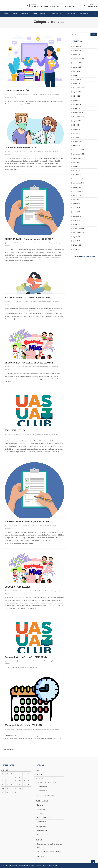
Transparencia (57, 14)
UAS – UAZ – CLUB (15, 430)
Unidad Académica (40, 14)
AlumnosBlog (47, 94)
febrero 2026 (77, 50)
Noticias (15, 14)
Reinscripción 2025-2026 (45, 796)
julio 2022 (76, 162)
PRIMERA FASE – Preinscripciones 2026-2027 (29, 522)
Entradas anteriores (10, 749)
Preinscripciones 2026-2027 (47, 783)
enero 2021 (77, 224)
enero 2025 (77, 84)
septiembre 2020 (79, 233)
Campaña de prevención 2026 (20, 148)
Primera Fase (43, 787)
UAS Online (71, 14)
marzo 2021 (77, 216)
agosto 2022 (77, 158)
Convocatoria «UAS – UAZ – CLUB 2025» (26, 657)
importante (55, 94)
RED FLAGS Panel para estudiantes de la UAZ (28, 297)
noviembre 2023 (79, 113)
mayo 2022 (77, 171)
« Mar (3, 797)
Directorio (41, 805)
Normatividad (42, 831)
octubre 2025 (77, 63)
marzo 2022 (77, 175)
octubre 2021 (77, 187)
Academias (41, 809)
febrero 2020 (77, 245)
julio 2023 (76, 125)
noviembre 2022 (79, 150)
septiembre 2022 (79, 154)
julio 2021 (76, 200)
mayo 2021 (77, 208)
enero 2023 (77, 146)
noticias (7, 97)
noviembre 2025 (79, 59)
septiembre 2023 (79, 117)
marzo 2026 (77, 46)
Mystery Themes (51, 865)
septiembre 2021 (79, 191)
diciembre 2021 (78, 179)
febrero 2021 (77, 220)
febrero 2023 (77, 142)
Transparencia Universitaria (47, 835)
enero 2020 (77, 249)
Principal (13, 97)
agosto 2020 (77, 237)
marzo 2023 (77, 137)
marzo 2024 (77, 104)
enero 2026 (77, 55)
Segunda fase (43, 791)
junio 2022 (77, 166)
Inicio (6, 14)
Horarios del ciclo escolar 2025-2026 (24, 725)
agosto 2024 (77, 92)
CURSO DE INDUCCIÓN (17, 90)
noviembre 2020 (79, 228)
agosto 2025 (77, 67)
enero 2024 (77, 108)
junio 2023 (77, 129)
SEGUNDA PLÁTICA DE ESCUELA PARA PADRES (30, 363)
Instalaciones (42, 822)
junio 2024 (77, 100)
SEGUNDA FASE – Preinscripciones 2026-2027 (29, 239)
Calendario (84, 14)
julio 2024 (76, 96)
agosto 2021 (77, 195)
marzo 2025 (77, 79)
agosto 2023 (77, 121)
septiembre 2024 (79, 88)
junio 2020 (77, 241)
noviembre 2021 (79, 183)
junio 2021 (77, 204)
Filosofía (40, 813)
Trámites (25, 14)
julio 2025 (76, 71)
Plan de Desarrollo (43, 817)
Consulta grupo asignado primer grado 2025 (50, 846)
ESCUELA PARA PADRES (18, 587)
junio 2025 (77, 75)
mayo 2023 (77, 133)
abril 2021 (76, 212)
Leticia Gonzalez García (25, 94)
